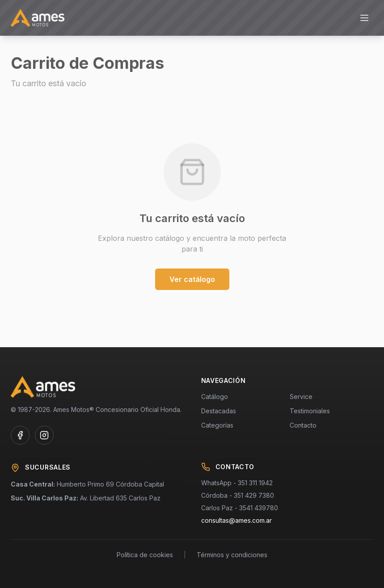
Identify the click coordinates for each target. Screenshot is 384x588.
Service (301, 397)
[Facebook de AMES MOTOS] (20, 435)
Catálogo (215, 397)
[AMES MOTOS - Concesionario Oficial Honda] (38, 18)
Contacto (303, 425)
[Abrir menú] (364, 18)
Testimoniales (310, 411)
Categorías (217, 425)
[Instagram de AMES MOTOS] (44, 435)
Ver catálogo (192, 279)
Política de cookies (145, 555)
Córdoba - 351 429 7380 (238, 495)
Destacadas (219, 411)
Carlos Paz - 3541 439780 (240, 508)
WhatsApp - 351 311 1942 (237, 483)
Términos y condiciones (232, 555)
